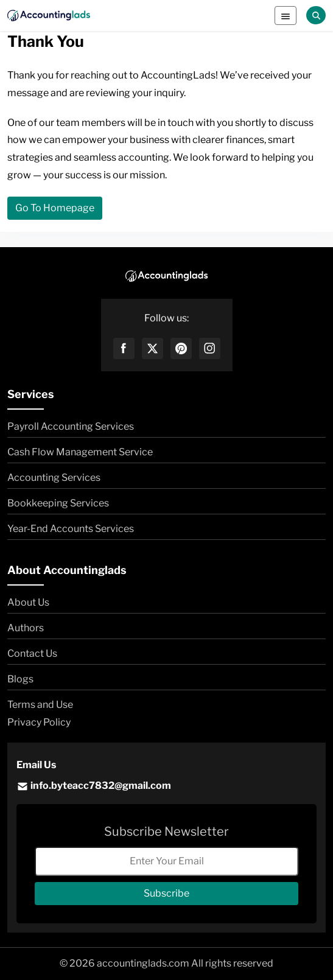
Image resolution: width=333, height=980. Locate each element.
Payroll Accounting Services (71, 426)
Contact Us (32, 653)
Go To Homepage (55, 208)
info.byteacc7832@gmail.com (94, 786)
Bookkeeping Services (58, 503)
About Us (28, 602)
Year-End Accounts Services (71, 529)
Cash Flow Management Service (80, 452)
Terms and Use (40, 705)
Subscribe (166, 893)
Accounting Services (54, 478)
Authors (26, 628)
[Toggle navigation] (286, 16)
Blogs (20, 679)
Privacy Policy (39, 722)
